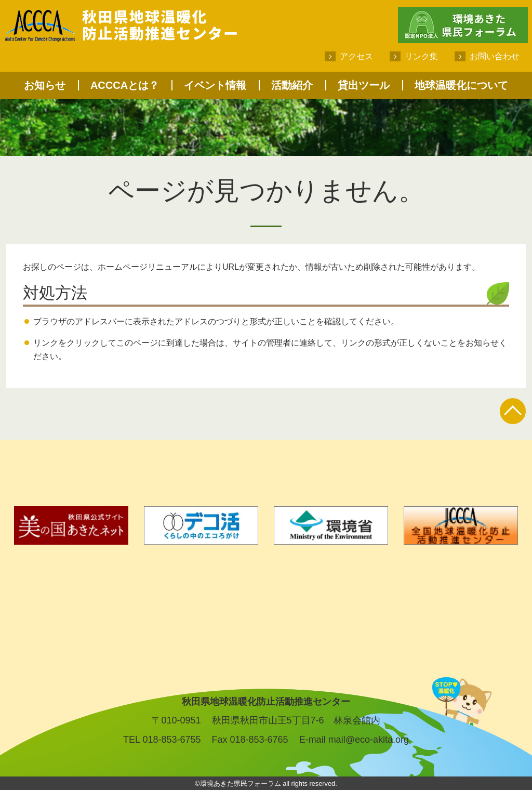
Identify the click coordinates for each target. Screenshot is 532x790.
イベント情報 (215, 85)
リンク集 (421, 56)
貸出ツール (364, 85)
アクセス (356, 56)
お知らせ (45, 85)
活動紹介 (292, 85)
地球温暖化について (461, 85)
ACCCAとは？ (125, 85)
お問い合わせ (495, 56)
